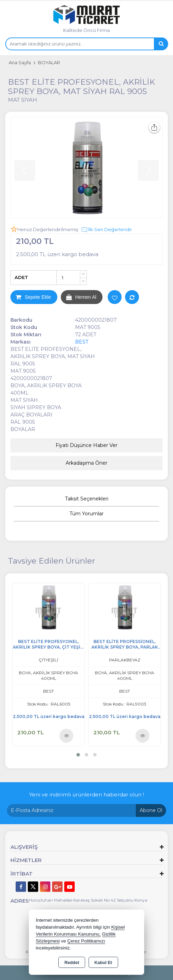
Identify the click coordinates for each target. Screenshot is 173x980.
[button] (78, 755)
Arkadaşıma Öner (86, 463)
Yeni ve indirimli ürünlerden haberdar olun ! (86, 795)
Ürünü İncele (67, 736)
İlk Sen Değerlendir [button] (106, 230)
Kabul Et (103, 963)
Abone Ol (151, 810)
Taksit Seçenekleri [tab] (87, 499)
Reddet (72, 963)
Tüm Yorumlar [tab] (86, 514)
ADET (21, 277)
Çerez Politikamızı (86, 941)
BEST (82, 342)
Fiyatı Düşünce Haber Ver (86, 445)
